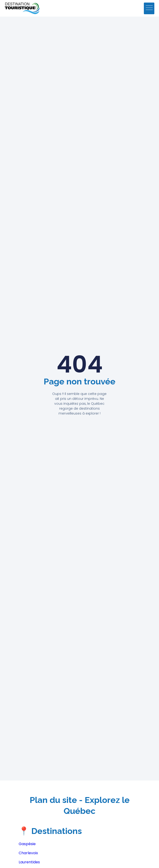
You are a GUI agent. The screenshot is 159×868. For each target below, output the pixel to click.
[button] (149, 8)
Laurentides (29, 862)
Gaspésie (27, 844)
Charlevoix (28, 853)
